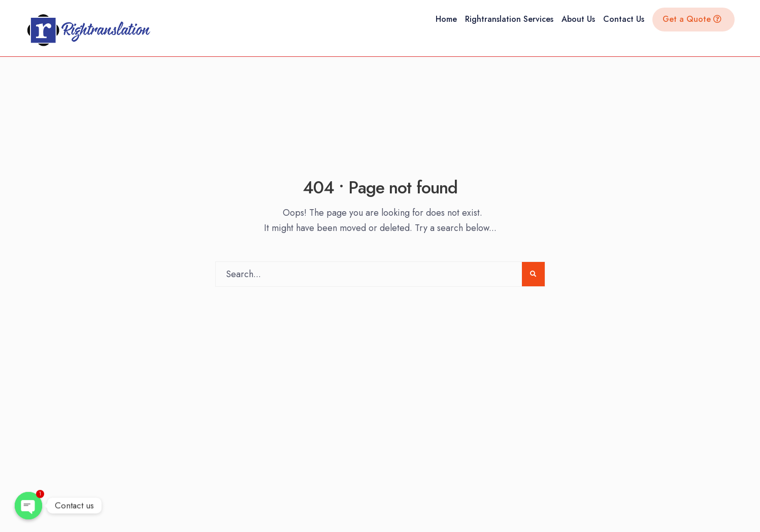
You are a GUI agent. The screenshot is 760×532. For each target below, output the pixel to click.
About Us (578, 19)
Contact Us (624, 19)
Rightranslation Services (509, 19)
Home (446, 19)
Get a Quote (692, 19)
